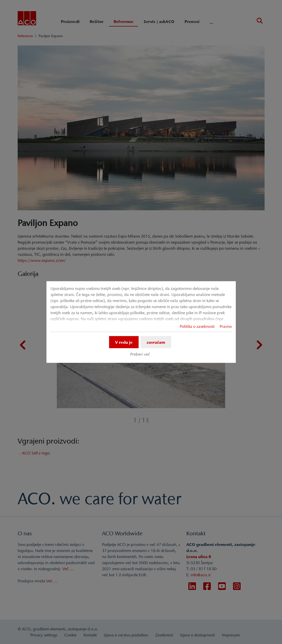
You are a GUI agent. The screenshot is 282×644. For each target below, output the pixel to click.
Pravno (226, 326)
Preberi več (140, 354)
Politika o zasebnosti (197, 326)
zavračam (156, 342)
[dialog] (141, 322)
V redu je (124, 342)
